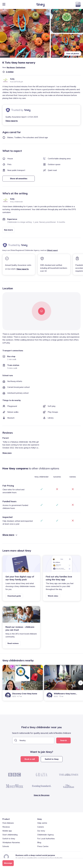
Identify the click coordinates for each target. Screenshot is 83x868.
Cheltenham (20, 67)
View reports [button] (12, 121)
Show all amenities (19, 179)
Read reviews (13, 643)
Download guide (14, 596)
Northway (11, 67)
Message (8, 863)
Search (63, 740)
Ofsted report (52, 250)
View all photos (73, 54)
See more (8, 230)
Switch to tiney (52, 759)
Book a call (30, 759)
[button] (25, 33)
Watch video (53, 596)
